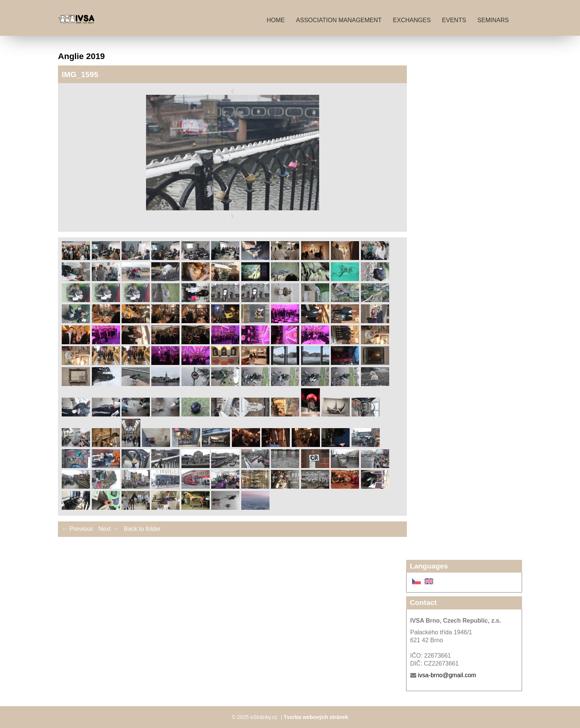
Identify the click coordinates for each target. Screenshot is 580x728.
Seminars (493, 20)
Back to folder (142, 529)
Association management (339, 20)
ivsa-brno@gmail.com (447, 675)
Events (454, 20)
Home (276, 20)
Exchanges (412, 20)
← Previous (77, 529)
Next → (108, 529)
